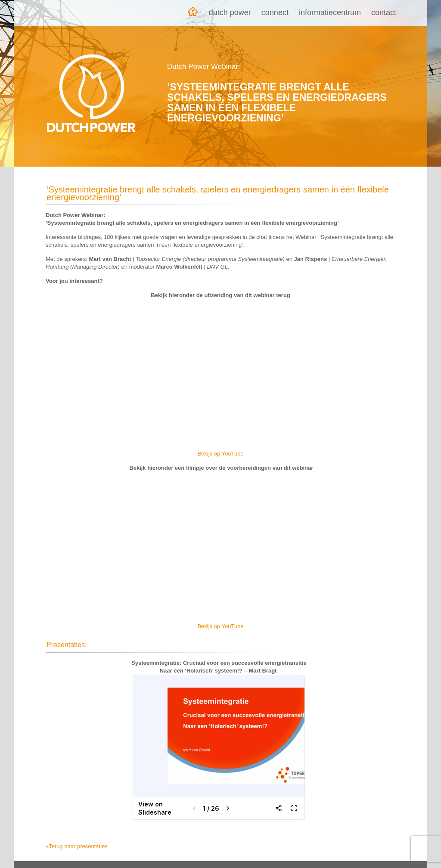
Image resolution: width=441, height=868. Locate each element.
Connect (275, 12)
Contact (384, 12)
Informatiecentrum (330, 12)
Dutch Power (230, 12)
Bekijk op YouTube (220, 454)
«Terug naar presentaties (77, 846)
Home (193, 13)
